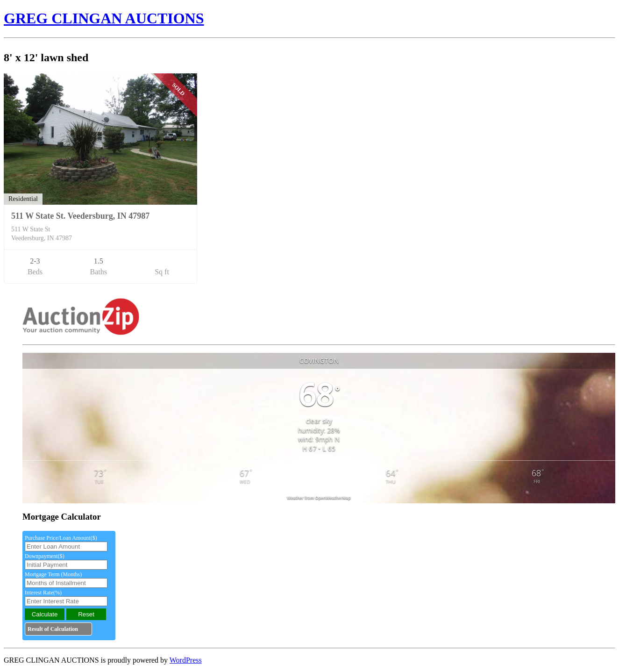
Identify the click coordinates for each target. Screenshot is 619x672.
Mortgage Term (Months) (53, 574)
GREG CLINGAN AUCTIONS (104, 18)
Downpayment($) (45, 556)
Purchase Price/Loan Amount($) (61, 538)
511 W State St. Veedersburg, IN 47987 (80, 216)
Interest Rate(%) (43, 593)
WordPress (186, 660)
